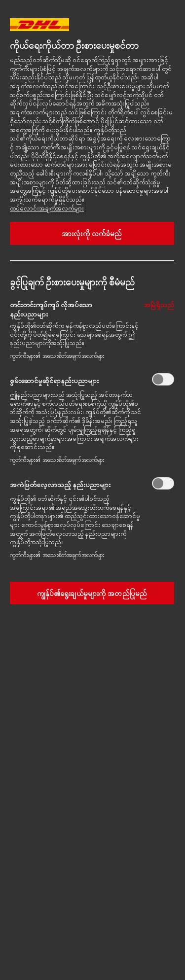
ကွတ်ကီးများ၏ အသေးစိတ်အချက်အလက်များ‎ (57, 356)
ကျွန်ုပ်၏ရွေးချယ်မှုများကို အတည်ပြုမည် (92, 593)
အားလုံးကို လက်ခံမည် (92, 233)
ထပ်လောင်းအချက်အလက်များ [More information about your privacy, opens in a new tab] (47, 208)
